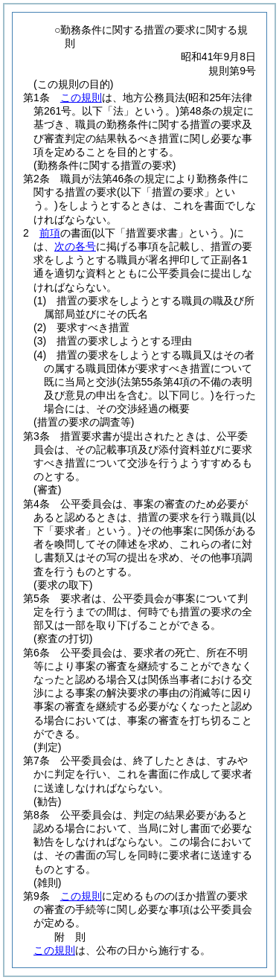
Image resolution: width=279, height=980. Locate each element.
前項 (50, 233)
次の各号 (75, 246)
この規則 (81, 97)
